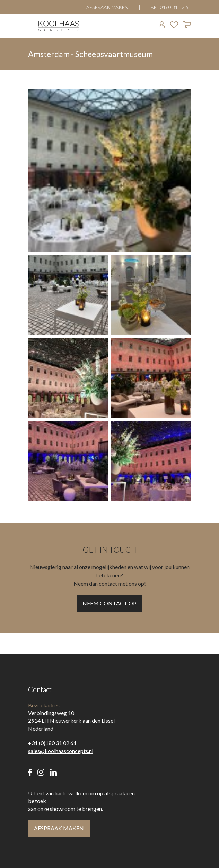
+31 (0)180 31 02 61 (52, 743)
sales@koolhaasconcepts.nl (61, 751)
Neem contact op (109, 603)
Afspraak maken (107, 7)
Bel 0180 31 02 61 (171, 7)
